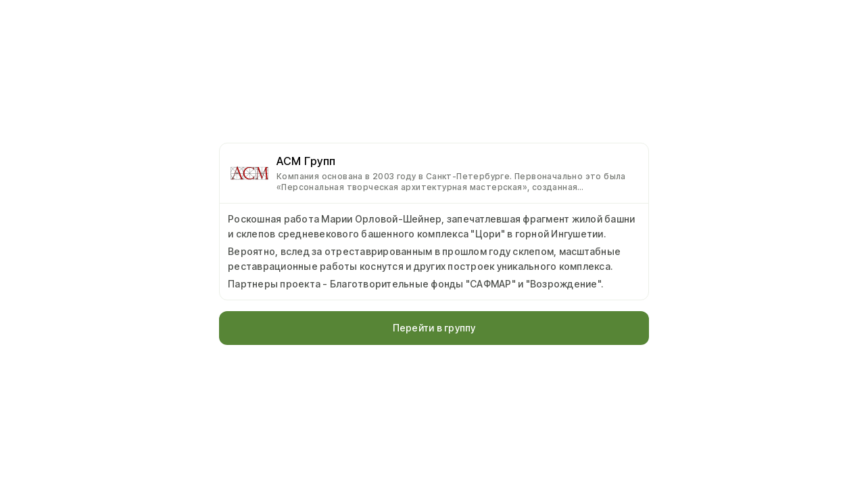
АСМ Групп (306, 161)
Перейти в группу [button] (434, 328)
